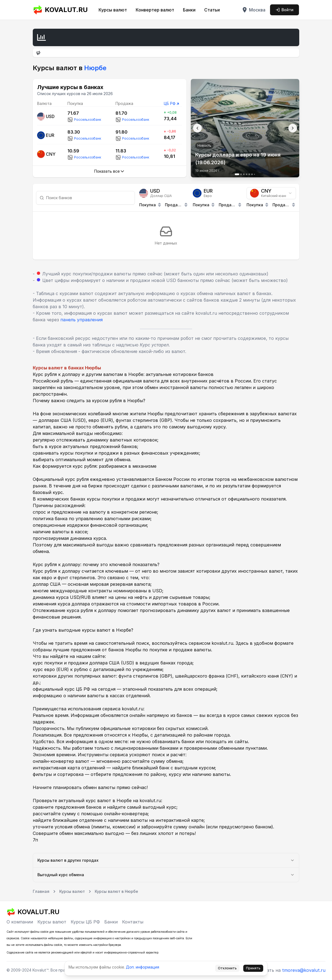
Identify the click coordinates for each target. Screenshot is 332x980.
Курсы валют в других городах (166, 860)
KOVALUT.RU (60, 10)
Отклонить (227, 968)
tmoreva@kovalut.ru (304, 970)
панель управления (81, 320)
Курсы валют (113, 10)
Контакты (133, 922)
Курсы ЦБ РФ (85, 922)
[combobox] (271, 193)
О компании (20, 922)
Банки (189, 10)
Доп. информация (143, 967)
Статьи (212, 10)
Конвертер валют (155, 10)
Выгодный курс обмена (166, 875)
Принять (253, 968)
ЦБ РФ (170, 103)
